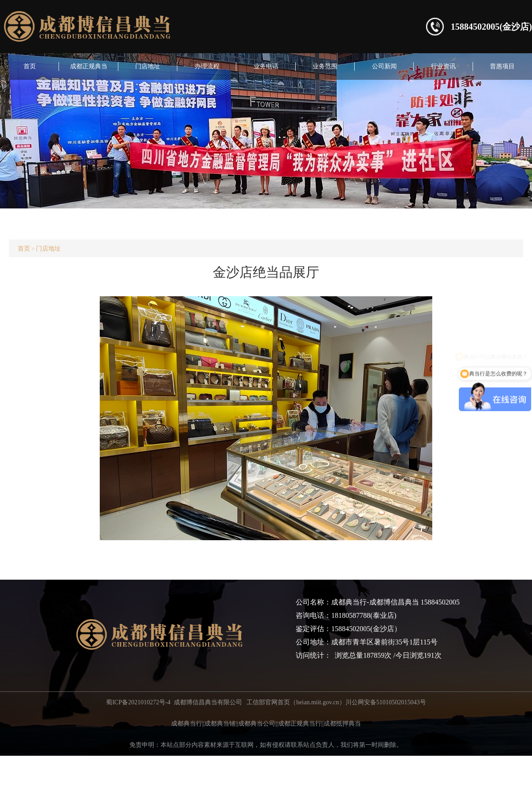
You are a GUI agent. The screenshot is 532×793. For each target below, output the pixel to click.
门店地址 (148, 66)
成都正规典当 (89, 66)
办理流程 (207, 66)
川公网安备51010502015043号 (386, 702)
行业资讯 (443, 66)
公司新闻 (384, 66)
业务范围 (325, 66)
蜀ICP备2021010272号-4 (138, 702)
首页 (30, 66)
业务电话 (266, 66)
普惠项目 (502, 66)
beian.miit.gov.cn (318, 702)
